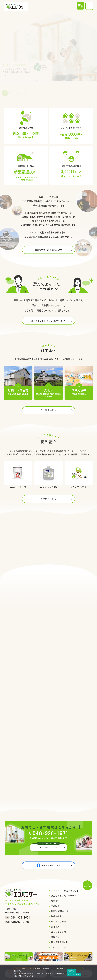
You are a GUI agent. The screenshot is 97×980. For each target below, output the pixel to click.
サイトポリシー (74, 975)
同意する (71, 971)
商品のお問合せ (81, 6)
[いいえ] (94, 973)
